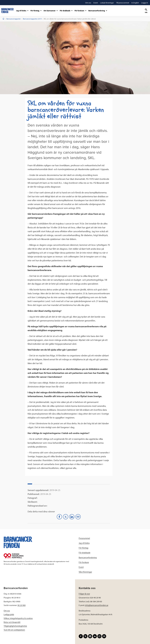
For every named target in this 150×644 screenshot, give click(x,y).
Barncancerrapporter (14, 19)
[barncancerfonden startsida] (8, 11)
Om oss (7, 611)
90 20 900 (22, 605)
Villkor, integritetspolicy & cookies (18, 618)
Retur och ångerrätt (12, 622)
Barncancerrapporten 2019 (32, 19)
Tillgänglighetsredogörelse (15, 626)
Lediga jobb (9, 614)
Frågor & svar (84, 594)
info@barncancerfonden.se (97, 605)
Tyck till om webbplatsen (14, 630)
